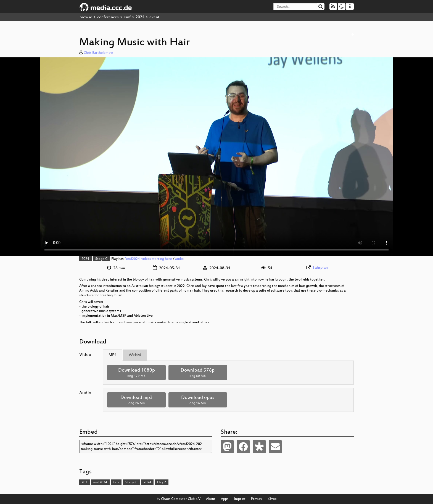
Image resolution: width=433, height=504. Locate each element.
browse (86, 17)
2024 (140, 17)
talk (116, 482)
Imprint (240, 499)
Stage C (101, 259)
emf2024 (100, 482)
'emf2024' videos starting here (149, 259)
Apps (225, 499)
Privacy (257, 499)
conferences (108, 17)
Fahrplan (320, 268)
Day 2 (162, 482)
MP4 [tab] (113, 355)
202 (84, 482)
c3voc (272, 499)
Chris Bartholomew (98, 53)
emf (127, 17)
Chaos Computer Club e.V (181, 499)
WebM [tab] (135, 355)
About (211, 499)
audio (179, 259)
